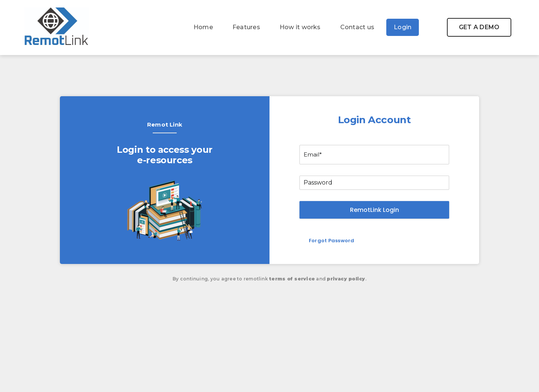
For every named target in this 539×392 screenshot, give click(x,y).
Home (203, 27)
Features (246, 27)
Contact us (357, 27)
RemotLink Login (374, 210)
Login (403, 27)
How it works (300, 27)
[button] (479, 27)
